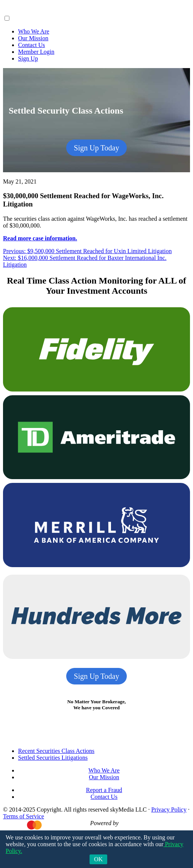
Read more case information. (40, 238)
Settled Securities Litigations (53, 758)
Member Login (36, 52)
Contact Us (32, 45)
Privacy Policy (169, 810)
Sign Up (28, 58)
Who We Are (34, 31)
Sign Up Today (96, 148)
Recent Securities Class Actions (56, 751)
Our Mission (33, 38)
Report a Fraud (104, 790)
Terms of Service (24, 816)
